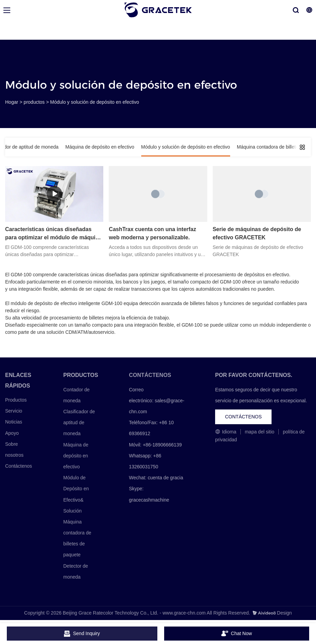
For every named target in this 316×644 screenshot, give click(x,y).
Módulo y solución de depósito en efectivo (95, 102)
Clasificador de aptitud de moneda (79, 422)
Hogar (12, 102)
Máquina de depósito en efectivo (76, 456)
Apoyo (12, 433)
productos (34, 102)
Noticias (14, 422)
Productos (16, 400)
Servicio (14, 411)
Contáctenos (19, 466)
